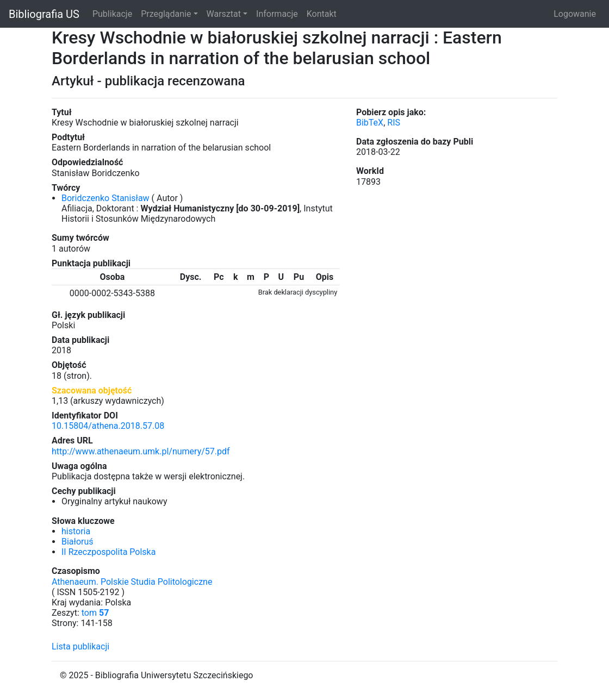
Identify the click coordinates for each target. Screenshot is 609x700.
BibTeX (370, 123)
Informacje (277, 14)
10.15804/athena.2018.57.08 (108, 426)
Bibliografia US (44, 14)
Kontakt (322, 14)
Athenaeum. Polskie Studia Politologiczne (132, 582)
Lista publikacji (80, 646)
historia (76, 531)
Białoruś (77, 542)
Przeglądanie (166, 14)
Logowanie (575, 14)
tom (95, 613)
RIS (394, 123)
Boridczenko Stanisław (105, 198)
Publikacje (112, 14)
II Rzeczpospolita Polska (108, 552)
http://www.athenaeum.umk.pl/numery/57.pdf (141, 451)
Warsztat (224, 14)
